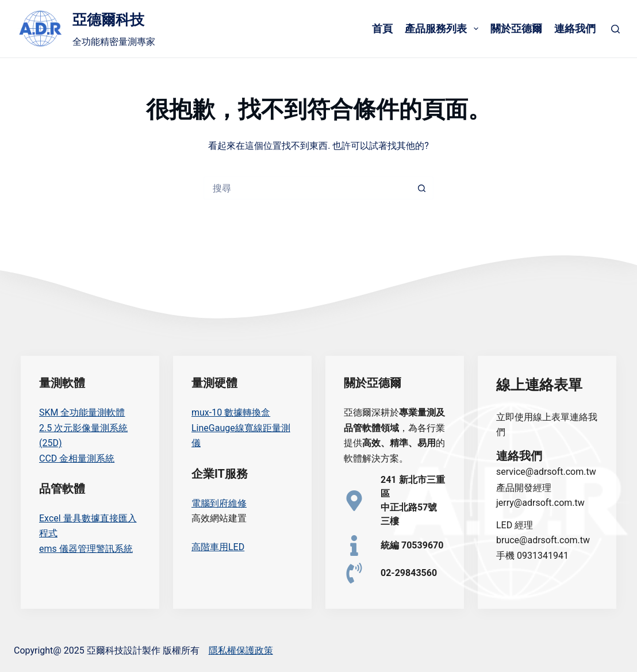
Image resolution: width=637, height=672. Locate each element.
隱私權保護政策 (241, 650)
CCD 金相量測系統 (77, 458)
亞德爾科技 (108, 20)
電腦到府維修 (219, 503)
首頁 (382, 28)
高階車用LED (218, 547)
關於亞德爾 (516, 28)
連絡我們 (575, 28)
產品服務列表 (444, 29)
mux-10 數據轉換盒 (231, 412)
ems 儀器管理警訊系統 (86, 549)
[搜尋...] (307, 188)
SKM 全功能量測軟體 (82, 412)
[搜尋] (615, 29)
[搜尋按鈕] (422, 188)
